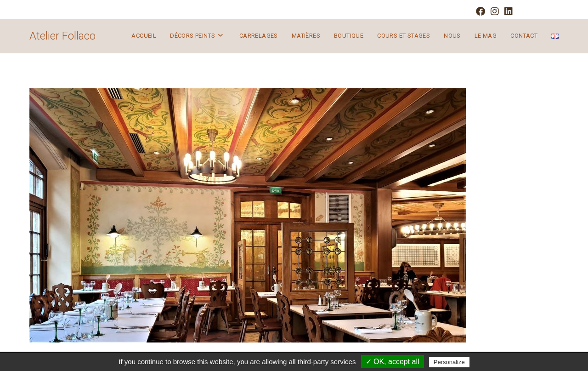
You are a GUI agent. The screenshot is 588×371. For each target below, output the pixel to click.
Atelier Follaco (62, 36)
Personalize (449, 362)
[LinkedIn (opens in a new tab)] (507, 11)
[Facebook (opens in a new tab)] (481, 11)
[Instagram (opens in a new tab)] (495, 11)
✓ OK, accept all (393, 362)
